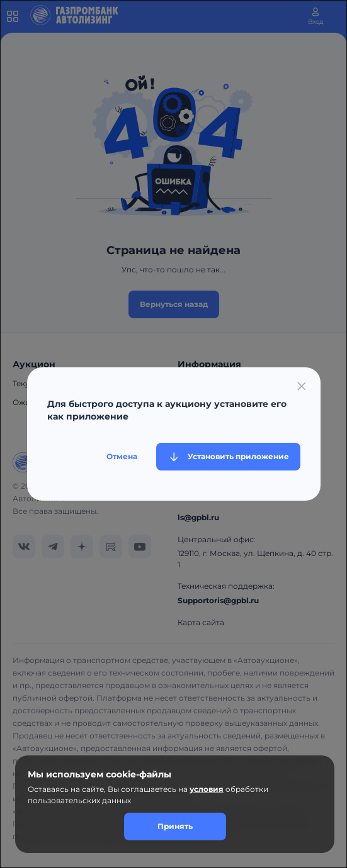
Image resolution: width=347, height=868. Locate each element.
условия (207, 789)
